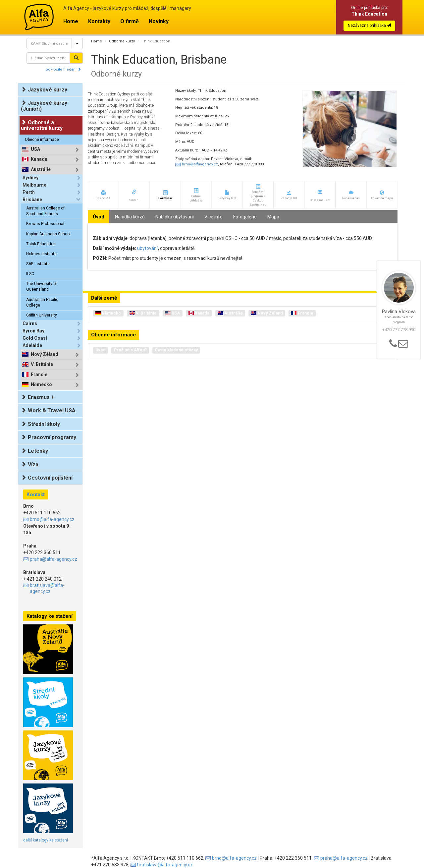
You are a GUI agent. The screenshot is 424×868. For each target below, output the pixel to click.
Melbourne (34, 185)
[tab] (52, 149)
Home (71, 21)
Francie (39, 375)
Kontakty (99, 21)
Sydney (30, 178)
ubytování (147, 248)
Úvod (101, 350)
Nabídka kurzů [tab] (130, 217)
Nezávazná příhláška (369, 26)
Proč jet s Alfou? (130, 350)
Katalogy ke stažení (50, 616)
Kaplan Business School (48, 234)
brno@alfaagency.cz (200, 164)
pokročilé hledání (63, 69)
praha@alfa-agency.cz (53, 559)
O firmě (130, 21)
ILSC (30, 274)
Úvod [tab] (99, 217)
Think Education (41, 244)
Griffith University (42, 315)
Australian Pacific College (42, 302)
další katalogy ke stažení (46, 840)
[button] (103, 195)
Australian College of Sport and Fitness (45, 211)
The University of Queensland (42, 287)
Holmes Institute (41, 254)
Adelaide (32, 345)
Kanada (39, 159)
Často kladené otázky (176, 350)
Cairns (30, 323)
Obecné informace (42, 140)
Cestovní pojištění (47, 478)
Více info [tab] (213, 217)
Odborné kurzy (122, 41)
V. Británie (42, 364)
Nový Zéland (45, 354)
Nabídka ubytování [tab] (175, 217)
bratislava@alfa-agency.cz (47, 588)
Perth (29, 192)
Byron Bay (33, 331)
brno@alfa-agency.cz (52, 519)
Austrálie (41, 170)
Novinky (159, 21)
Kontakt (36, 494)
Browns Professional (45, 224)
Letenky (34, 451)
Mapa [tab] (273, 217)
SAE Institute (38, 264)
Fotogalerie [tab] (245, 217)
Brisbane (32, 200)
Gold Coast (35, 338)
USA (35, 149)
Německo (41, 385)
